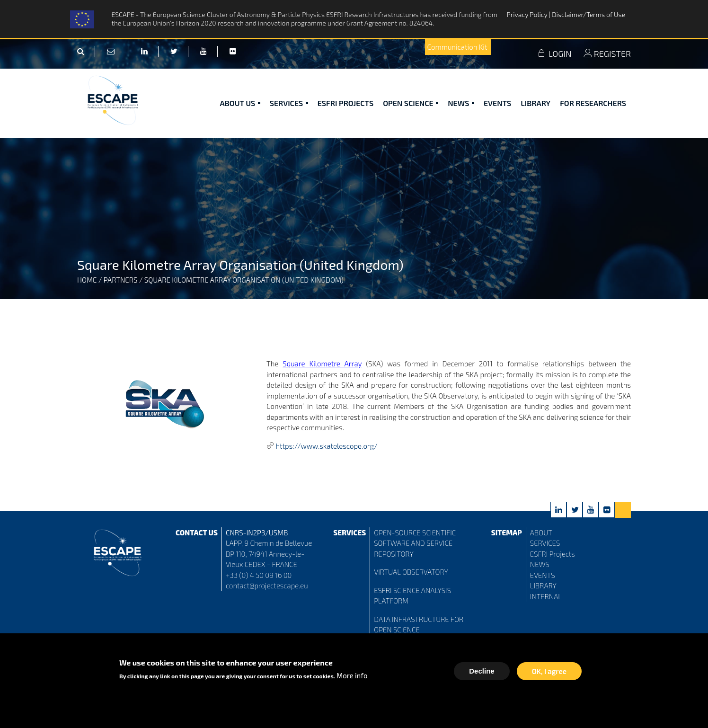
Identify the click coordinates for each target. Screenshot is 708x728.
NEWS (540, 564)
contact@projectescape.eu (267, 586)
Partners (121, 280)
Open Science (411, 103)
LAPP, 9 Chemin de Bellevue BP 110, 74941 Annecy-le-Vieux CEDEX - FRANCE (269, 554)
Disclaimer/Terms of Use (589, 14)
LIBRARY (543, 586)
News (461, 103)
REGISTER (607, 53)
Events (497, 103)
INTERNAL (546, 596)
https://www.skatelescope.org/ (326, 446)
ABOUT (541, 533)
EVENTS (543, 575)
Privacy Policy (528, 14)
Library (535, 103)
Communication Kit (457, 47)
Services (289, 103)
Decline (482, 672)
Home (87, 280)
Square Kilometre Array (322, 364)
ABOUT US (240, 103)
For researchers (593, 103)
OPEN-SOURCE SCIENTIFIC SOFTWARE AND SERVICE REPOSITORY (415, 543)
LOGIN (554, 53)
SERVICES (545, 543)
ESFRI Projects (345, 103)
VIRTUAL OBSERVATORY (411, 572)
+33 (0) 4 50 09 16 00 (259, 575)
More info (352, 677)
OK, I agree (549, 673)
